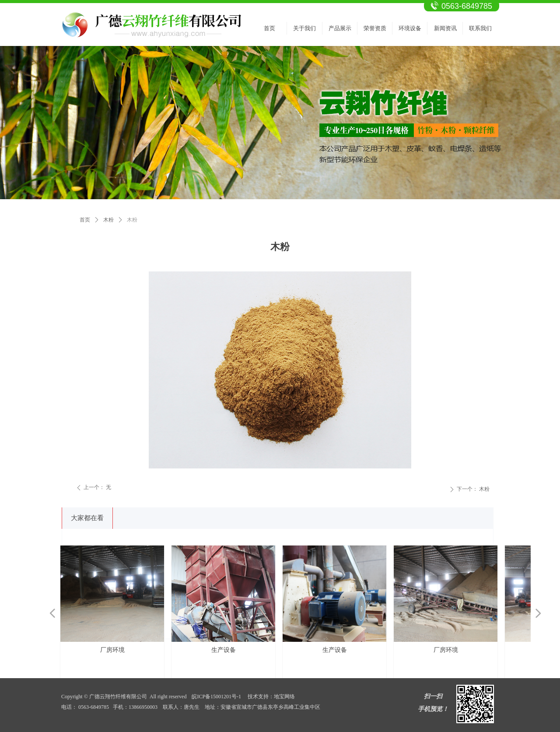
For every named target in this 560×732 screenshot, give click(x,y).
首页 (85, 220)
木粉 (108, 220)
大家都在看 (87, 518)
